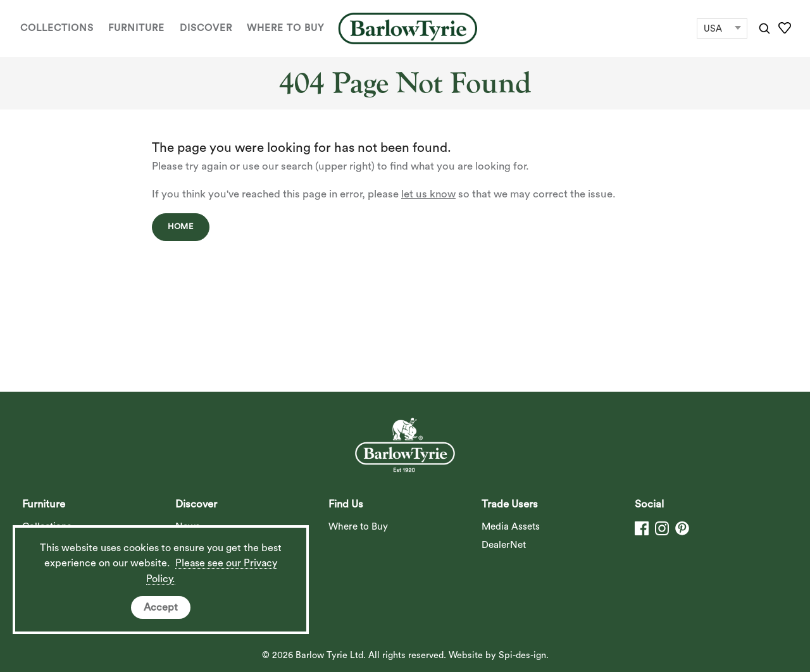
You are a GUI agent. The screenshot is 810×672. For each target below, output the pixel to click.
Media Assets (511, 527)
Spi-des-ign (522, 655)
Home (181, 227)
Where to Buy (285, 28)
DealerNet (504, 545)
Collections (57, 28)
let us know (428, 194)
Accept (161, 607)
